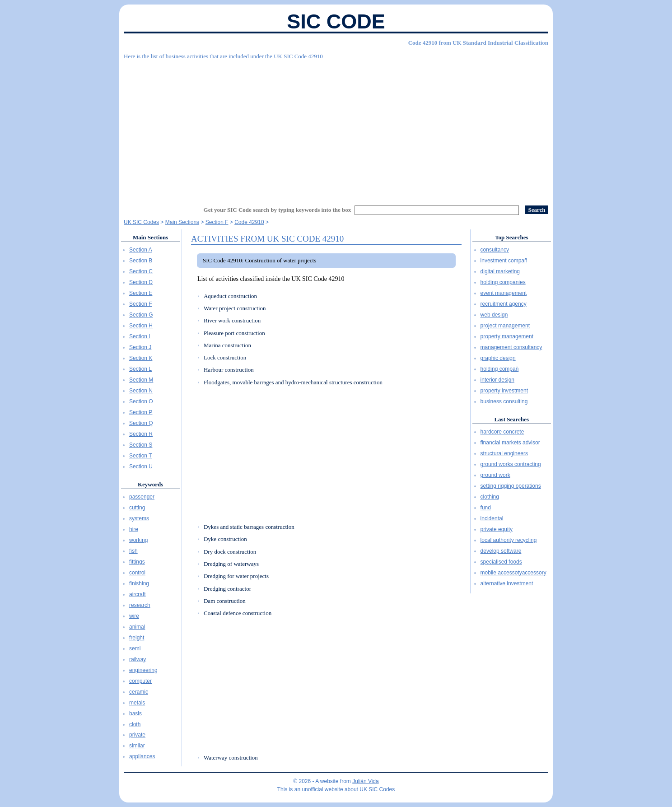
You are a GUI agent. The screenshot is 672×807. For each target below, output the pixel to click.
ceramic (139, 692)
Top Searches (511, 237)
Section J (140, 347)
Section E (141, 293)
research (140, 605)
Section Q (141, 423)
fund (486, 508)
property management (507, 336)
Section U (141, 466)
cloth (135, 724)
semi (135, 648)
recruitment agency (504, 304)
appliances (142, 756)
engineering (143, 670)
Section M (141, 380)
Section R (141, 434)
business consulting (504, 401)
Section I (140, 336)
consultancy (495, 250)
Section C (141, 271)
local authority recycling (509, 540)
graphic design (498, 358)
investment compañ (504, 261)
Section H (141, 326)
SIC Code (336, 21)
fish (133, 551)
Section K (141, 358)
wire (134, 616)
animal (137, 627)
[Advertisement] (336, 129)
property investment (504, 391)
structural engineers (504, 453)
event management (504, 293)
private (137, 735)
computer (140, 681)
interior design (497, 380)
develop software (501, 551)
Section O (141, 401)
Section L (140, 369)
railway (138, 659)
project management (505, 326)
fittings (137, 562)
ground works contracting (511, 464)
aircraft (138, 594)
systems (139, 518)
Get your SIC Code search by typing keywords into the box (278, 210)
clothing (490, 497)
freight (137, 638)
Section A (141, 250)
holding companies (503, 282)
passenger (142, 497)
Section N (141, 391)
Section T (140, 456)
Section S (141, 445)
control (137, 573)
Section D (141, 282)
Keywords (150, 484)
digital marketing (500, 271)
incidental (492, 518)
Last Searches (511, 419)
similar (137, 746)
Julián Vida (366, 781)
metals (137, 703)
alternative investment (507, 583)
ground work (495, 475)
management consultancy (511, 347)
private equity (497, 529)
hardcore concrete (502, 432)
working (138, 540)
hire (134, 529)
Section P (141, 412)
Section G (141, 315)
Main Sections (150, 237)
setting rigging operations (511, 486)
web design (494, 315)
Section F (141, 304)
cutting (137, 508)
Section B (141, 261)
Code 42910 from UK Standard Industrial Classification (478, 43)
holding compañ (500, 369)
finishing (139, 583)
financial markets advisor (510, 443)
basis (135, 714)
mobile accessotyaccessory (513, 573)
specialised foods (501, 562)
